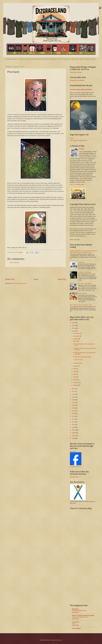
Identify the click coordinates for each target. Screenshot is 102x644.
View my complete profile (77, 185)
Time (83, 149)
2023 (74, 331)
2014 (74, 411)
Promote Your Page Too (76, 467)
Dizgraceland (73, 451)
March (75, 380)
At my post (81, 262)
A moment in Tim (78, 360)
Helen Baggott (76, 628)
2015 (74, 408)
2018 (74, 400)
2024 (74, 328)
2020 (74, 394)
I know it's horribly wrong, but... (80, 617)
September (77, 363)
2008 (74, 427)
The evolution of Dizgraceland (78, 141)
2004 (74, 438)
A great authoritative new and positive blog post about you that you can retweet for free (83, 252)
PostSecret (75, 609)
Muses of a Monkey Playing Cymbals (83, 616)
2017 (74, 403)
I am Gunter (76, 622)
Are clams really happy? (85, 283)
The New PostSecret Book (79, 611)
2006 (74, 433)
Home (36, 279)
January (76, 385)
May (75, 374)
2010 (74, 422)
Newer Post (10, 279)
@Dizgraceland (74, 477)
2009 (74, 425)
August (76, 366)
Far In (74, 624)
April (75, 377)
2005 (74, 436)
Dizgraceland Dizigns (76, 72)
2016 (74, 405)
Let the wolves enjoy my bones (81, 89)
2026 (74, 323)
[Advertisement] (36, 273)
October (76, 339)
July (75, 369)
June (75, 371)
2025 (74, 325)
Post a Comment (15, 263)
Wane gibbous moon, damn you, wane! (81, 305)
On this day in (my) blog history (82, 357)
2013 (74, 413)
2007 (74, 430)
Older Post (62, 279)
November (77, 336)
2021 (74, 391)
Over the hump (82, 293)
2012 (74, 416)
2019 (74, 397)
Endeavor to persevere (85, 272)
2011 (74, 419)
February (76, 382)
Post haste (76, 341)
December (77, 333)
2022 (74, 389)
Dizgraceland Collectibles (77, 80)
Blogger (60, 640)
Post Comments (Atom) (20, 283)
